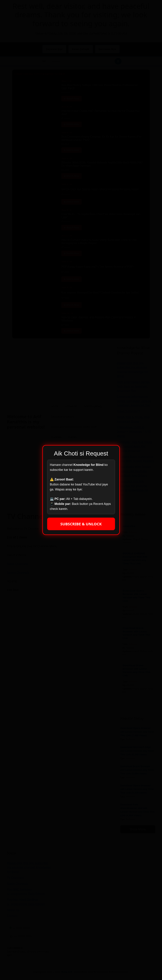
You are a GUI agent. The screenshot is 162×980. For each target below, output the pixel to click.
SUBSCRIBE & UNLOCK (81, 524)
